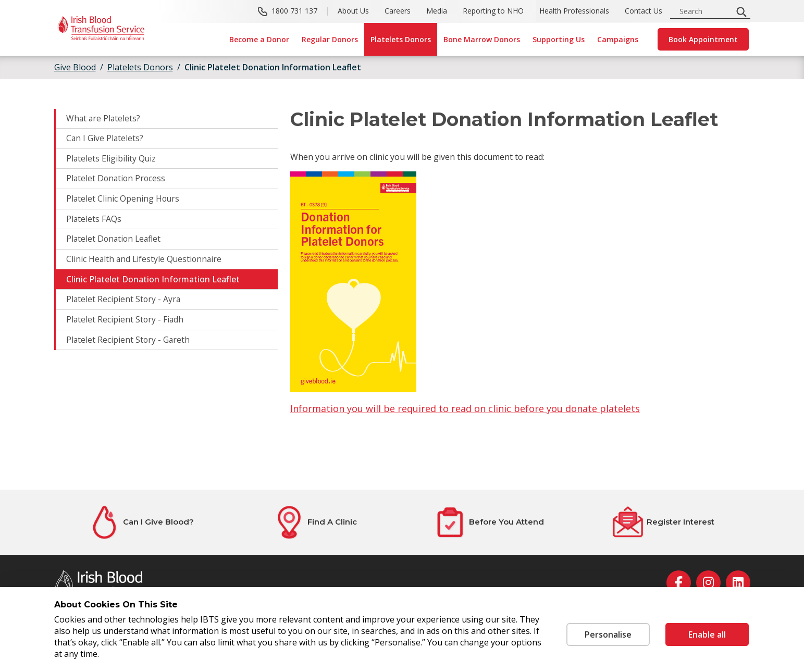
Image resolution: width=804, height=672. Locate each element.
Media (437, 11)
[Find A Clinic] (315, 522)
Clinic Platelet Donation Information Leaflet (273, 67)
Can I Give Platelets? (105, 139)
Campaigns (618, 39)
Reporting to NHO (493, 11)
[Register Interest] (663, 522)
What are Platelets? (104, 119)
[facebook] (679, 583)
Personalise (608, 634)
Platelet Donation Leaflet (115, 241)
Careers (398, 11)
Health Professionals (574, 11)
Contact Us (644, 11)
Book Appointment (703, 39)
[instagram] (708, 583)
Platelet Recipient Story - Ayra (124, 302)
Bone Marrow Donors (482, 39)
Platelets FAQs (94, 220)
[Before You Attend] (489, 522)
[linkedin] (738, 583)
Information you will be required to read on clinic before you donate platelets (465, 408)
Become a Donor (259, 39)
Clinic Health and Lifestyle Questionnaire (145, 261)
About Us (353, 11)
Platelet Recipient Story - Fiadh (126, 322)
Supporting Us (559, 39)
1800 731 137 (294, 11)
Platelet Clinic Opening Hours (123, 200)
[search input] (704, 11)
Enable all (707, 634)
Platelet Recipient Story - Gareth (129, 342)
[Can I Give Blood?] (141, 522)
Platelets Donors (401, 39)
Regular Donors (330, 39)
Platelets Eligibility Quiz (112, 159)
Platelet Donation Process (117, 180)
